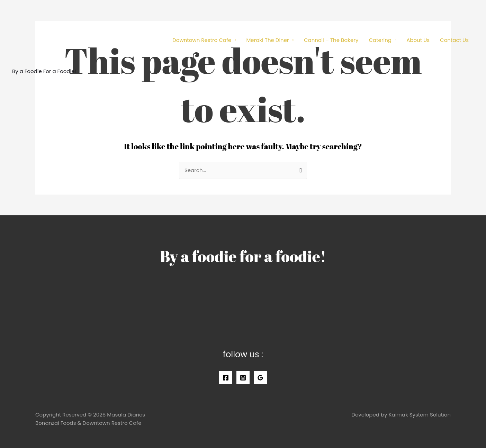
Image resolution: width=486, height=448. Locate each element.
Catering (380, 40)
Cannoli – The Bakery (331, 40)
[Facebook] (226, 378)
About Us (418, 40)
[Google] (260, 378)
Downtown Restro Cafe (202, 40)
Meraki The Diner (267, 40)
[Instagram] (243, 378)
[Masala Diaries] (43, 36)
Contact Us (454, 40)
